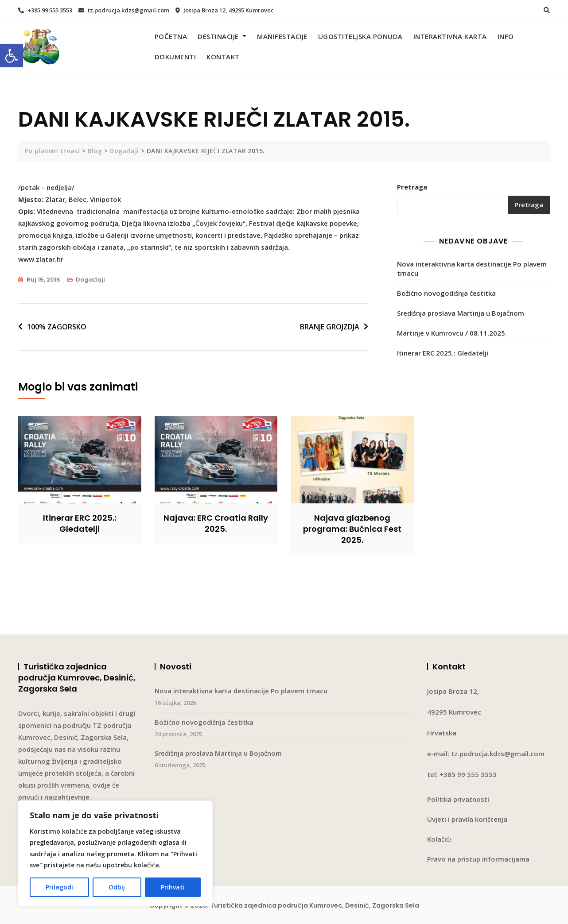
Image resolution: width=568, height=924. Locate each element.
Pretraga (412, 187)
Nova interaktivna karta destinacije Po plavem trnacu (472, 269)
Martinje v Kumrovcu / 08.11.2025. (452, 333)
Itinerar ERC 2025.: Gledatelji (443, 353)
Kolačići (439, 839)
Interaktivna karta (450, 36)
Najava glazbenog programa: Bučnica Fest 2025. (352, 529)
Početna (171, 36)
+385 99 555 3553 (45, 10)
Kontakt (223, 57)
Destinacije (218, 36)
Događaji (90, 280)
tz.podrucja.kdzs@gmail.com (124, 10)
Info (506, 36)
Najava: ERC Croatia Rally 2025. (216, 523)
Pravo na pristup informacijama (478, 859)
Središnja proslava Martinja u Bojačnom (461, 313)
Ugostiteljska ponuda (360, 36)
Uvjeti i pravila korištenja (467, 819)
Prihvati (173, 887)
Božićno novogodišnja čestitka (446, 293)
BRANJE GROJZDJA (330, 327)
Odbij (117, 887)
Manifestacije (282, 36)
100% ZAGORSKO (57, 327)
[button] (12, 56)
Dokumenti (175, 57)
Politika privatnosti (458, 799)
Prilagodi (59, 887)
